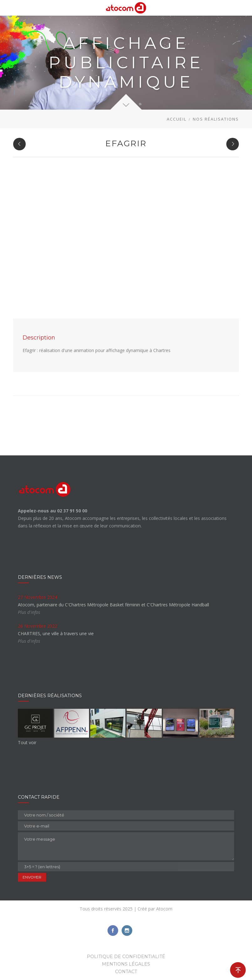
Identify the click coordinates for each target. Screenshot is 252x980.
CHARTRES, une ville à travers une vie (56, 633)
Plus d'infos (29, 612)
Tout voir (27, 742)
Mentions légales (126, 964)
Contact (126, 972)
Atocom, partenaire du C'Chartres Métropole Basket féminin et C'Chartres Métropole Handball (113, 605)
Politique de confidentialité (126, 957)
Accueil (177, 119)
